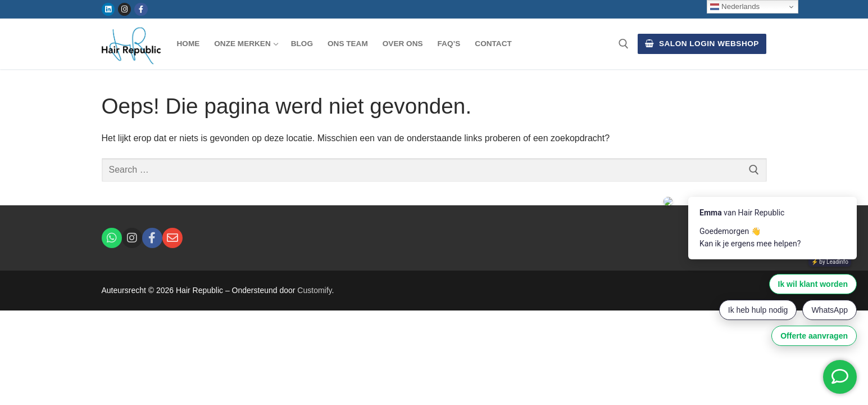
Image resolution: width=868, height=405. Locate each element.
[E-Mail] (172, 238)
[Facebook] (141, 9)
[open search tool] (624, 44)
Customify (314, 290)
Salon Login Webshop (702, 44)
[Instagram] (124, 9)
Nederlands (735, 7)
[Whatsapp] (112, 238)
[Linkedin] (108, 9)
